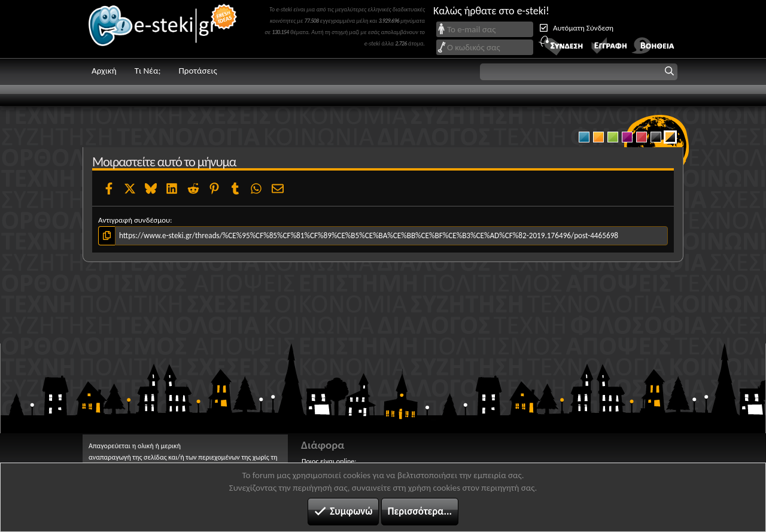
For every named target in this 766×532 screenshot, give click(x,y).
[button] (579, 72)
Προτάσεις (197, 71)
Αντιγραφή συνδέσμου (134, 220)
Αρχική (104, 71)
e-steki (163, 29)
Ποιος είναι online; (329, 461)
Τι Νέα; (148, 71)
